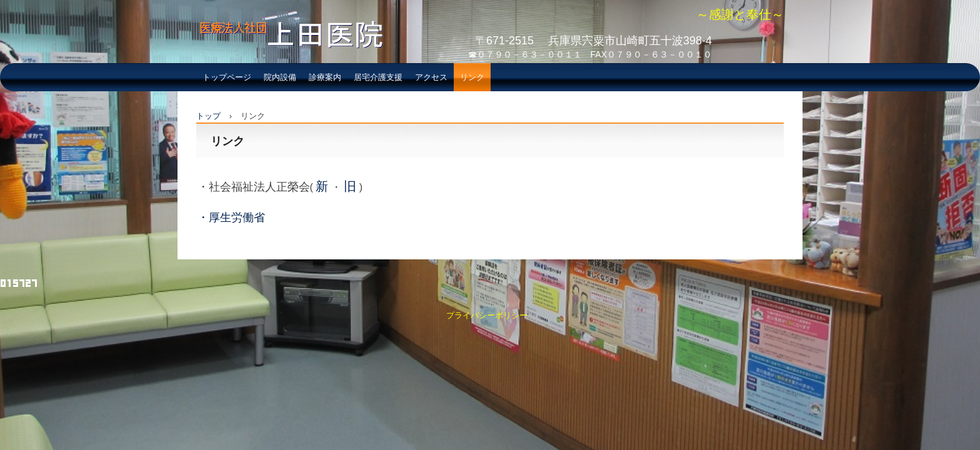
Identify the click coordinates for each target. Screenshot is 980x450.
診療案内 (325, 77)
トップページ (227, 77)
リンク (472, 77)
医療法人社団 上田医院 (286, 60)
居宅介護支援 (378, 77)
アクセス (431, 77)
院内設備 (280, 77)
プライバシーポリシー (487, 315)
